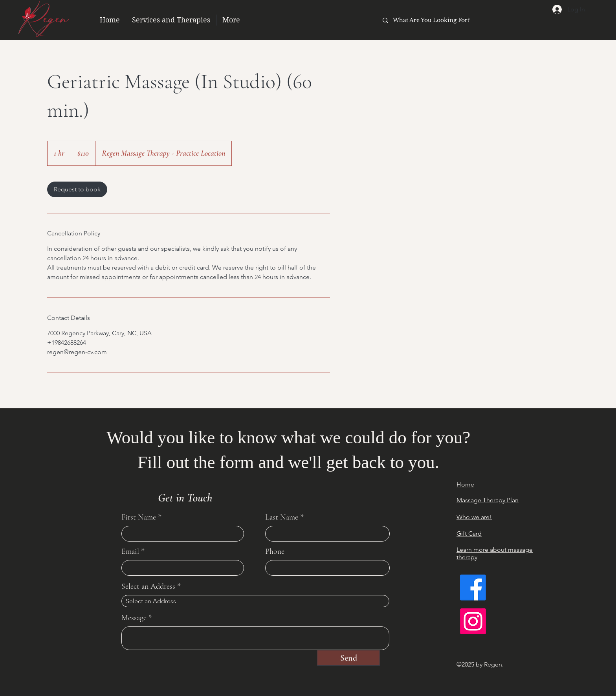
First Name (139, 517)
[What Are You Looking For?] (464, 20)
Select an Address (148, 586)
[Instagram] (473, 621)
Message (134, 618)
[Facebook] (473, 588)
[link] (77, 189)
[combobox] (255, 601)
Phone (275, 551)
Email (130, 551)
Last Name (282, 517)
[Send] (348, 658)
